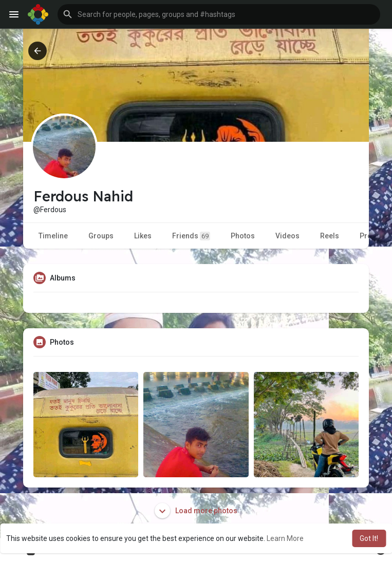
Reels (330, 236)
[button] (219, 14)
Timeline (53, 236)
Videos (287, 236)
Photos (243, 236)
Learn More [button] (285, 538)
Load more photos (196, 511)
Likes (143, 236)
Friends (191, 236)
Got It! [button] (369, 538)
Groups (101, 236)
